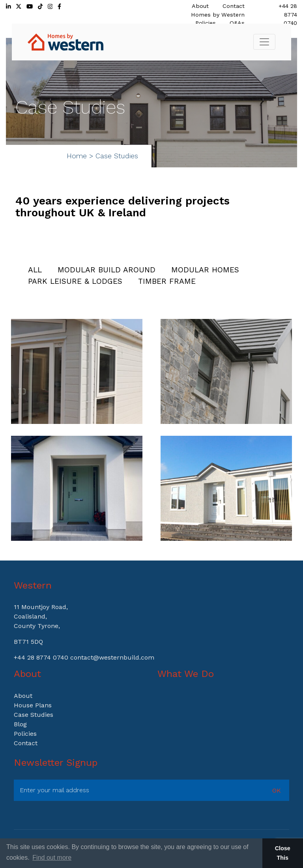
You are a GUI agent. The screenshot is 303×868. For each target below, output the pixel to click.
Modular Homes (205, 270)
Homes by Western (218, 15)
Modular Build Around (107, 270)
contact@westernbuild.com (112, 657)
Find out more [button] (52, 858)
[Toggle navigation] (264, 42)
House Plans (33, 705)
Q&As (237, 23)
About (200, 6)
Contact (234, 6)
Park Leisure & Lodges (75, 281)
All (35, 270)
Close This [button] (283, 853)
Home (77, 156)
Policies (206, 23)
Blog (20, 724)
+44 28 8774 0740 (288, 14)
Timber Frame (167, 281)
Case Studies (34, 715)
